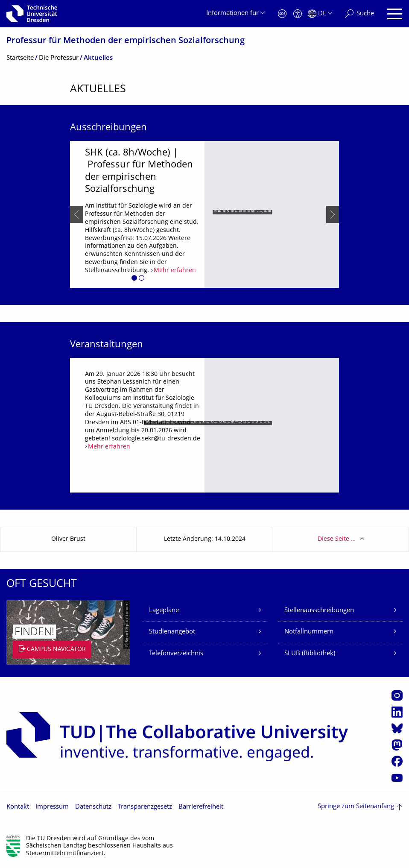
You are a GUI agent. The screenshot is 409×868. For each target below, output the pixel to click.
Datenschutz (93, 807)
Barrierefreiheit (201, 807)
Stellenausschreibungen (319, 611)
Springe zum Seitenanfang (356, 807)
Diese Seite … (337, 539)
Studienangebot (172, 632)
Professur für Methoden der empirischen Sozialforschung (126, 41)
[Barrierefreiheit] (298, 14)
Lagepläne (164, 611)
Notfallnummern (309, 632)
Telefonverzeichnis (176, 654)
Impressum (52, 807)
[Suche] (359, 14)
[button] (134, 279)
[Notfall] (282, 14)
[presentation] (76, 214)
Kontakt (18, 807)
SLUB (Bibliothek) (310, 654)
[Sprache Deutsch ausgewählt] (320, 14)
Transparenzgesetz (145, 807)
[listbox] (204, 214)
